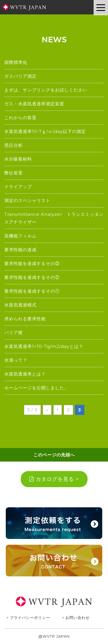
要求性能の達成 (20, 250)
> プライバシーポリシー (28, 618)
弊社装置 (14, 173)
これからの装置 (20, 118)
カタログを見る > (54, 479)
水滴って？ (16, 360)
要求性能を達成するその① (32, 291)
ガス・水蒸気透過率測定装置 (34, 104)
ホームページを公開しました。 (37, 388)
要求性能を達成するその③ (32, 263)
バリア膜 (14, 333)
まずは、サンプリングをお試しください (46, 90)
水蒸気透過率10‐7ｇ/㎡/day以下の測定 (45, 131)
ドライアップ (18, 187)
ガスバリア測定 (20, 76)
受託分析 (14, 145)
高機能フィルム (20, 236)
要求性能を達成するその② (32, 277)
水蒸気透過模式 (20, 305)
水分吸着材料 (18, 159)
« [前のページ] (47, 410)
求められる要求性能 (25, 319)
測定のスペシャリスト (27, 200)
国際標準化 (16, 62)
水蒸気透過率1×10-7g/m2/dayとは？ (44, 346)
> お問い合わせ (76, 618)
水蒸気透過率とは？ (25, 374)
